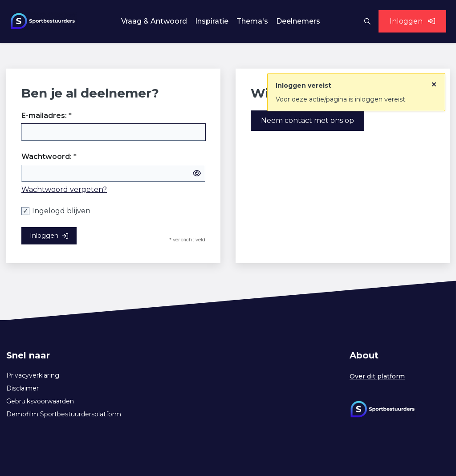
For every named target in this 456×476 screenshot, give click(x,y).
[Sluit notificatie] (434, 82)
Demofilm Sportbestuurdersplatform (64, 414)
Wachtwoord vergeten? (64, 189)
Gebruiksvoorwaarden (40, 401)
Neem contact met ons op (307, 120)
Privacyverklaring (33, 375)
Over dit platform (377, 376)
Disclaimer (22, 388)
